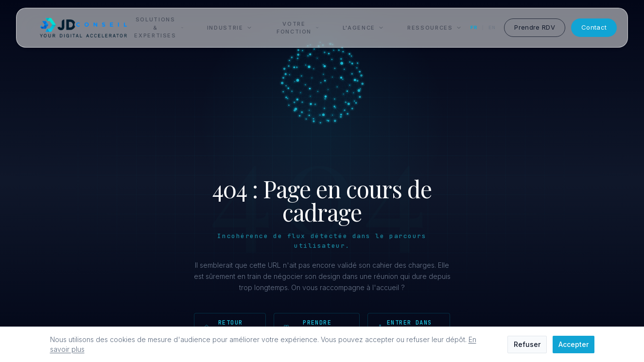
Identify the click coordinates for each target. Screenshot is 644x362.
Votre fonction (298, 28)
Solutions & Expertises (159, 27)
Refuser (527, 344)
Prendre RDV (535, 27)
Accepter (574, 344)
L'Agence (363, 28)
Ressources (435, 28)
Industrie (230, 28)
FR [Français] (474, 28)
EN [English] (492, 28)
